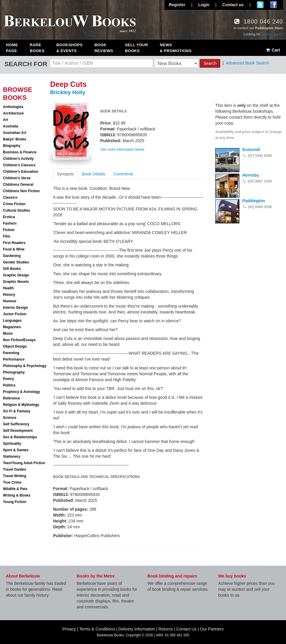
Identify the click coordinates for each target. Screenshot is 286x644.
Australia (10, 126)
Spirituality (12, 444)
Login (204, 5)
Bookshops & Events (69, 48)
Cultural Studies (17, 210)
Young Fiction (15, 502)
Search (210, 63)
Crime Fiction (14, 204)
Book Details (94, 174)
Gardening (12, 256)
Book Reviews (104, 48)
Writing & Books (17, 495)
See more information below (122, 150)
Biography (12, 146)
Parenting (11, 353)
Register (177, 5)
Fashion (10, 223)
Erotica (9, 217)
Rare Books (37, 48)
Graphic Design (16, 275)
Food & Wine (14, 249)
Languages (12, 321)
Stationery (12, 457)
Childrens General (18, 185)
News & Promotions (176, 48)
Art (5, 120)
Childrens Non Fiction (21, 191)
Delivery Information (137, 629)
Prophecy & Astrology (22, 392)
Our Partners (212, 629)
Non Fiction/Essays (19, 340)
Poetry (8, 379)
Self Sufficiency (16, 424)
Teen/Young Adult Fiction (24, 463)
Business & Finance (20, 152)
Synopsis (65, 174)
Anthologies (13, 107)
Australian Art (15, 133)
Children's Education (21, 172)
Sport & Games (16, 450)
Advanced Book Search (247, 63)
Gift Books (12, 269)
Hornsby (251, 175)
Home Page (12, 48)
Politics (9, 385)
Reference (11, 398)
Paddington (254, 201)
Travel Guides (15, 469)
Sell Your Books (137, 48)
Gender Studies (16, 262)
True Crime (12, 482)
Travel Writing (15, 476)
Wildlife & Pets (15, 489)
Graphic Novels (16, 282)
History (9, 295)
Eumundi (251, 150)
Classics (10, 197)
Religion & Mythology (21, 405)
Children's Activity (18, 159)
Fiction (9, 230)
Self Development (18, 431)
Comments (123, 174)
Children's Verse (17, 178)
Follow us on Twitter (260, 5)
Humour (10, 301)
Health (8, 288)
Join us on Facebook (273, 5)
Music (8, 333)
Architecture (13, 113)
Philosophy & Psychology (25, 366)
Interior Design (15, 308)
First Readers (14, 243)
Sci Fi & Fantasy (17, 411)
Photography (14, 372)
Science (10, 418)
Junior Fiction (15, 314)
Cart (273, 50)
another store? (272, 34)
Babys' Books (15, 139)
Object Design (15, 346)
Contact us (233, 5)
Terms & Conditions (97, 629)
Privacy (69, 629)
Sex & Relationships (20, 437)
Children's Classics (19, 165)
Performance (14, 359)
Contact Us (186, 629)
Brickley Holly (68, 92)
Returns (166, 629)
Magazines (12, 327)
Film (7, 236)
